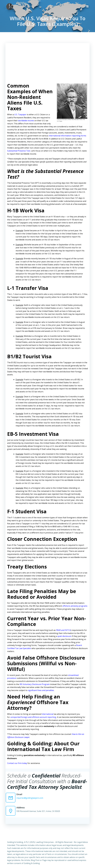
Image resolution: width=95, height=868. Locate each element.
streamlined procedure (78, 672)
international (47, 711)
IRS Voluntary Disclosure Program (25, 681)
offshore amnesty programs (75, 603)
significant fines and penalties (37, 687)
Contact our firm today (17, 760)
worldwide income (26, 120)
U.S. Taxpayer (20, 114)
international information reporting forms (67, 136)
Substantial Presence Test (18, 151)
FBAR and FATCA (63, 627)
